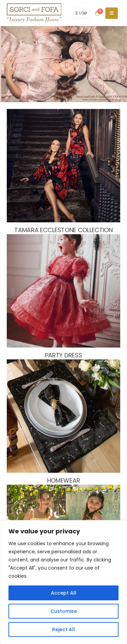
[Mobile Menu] (112, 13)
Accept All (63, 593)
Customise (64, 611)
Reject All (63, 629)
